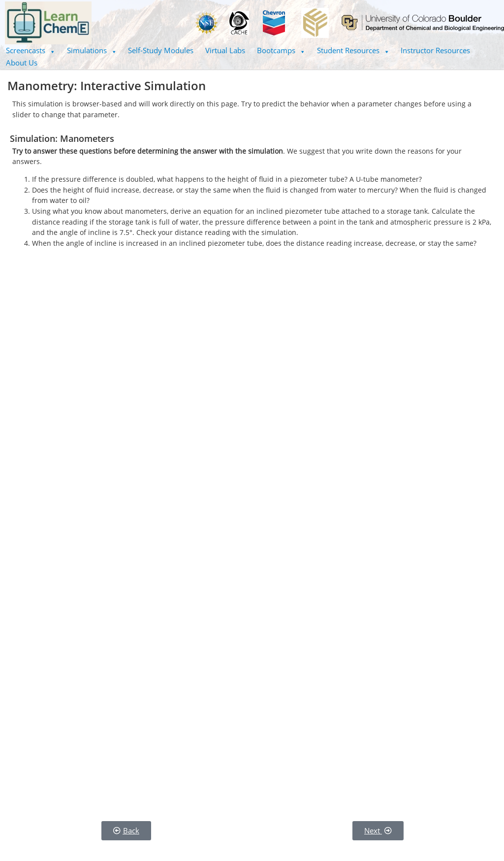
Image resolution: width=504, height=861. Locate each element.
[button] (31, 50)
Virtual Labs (225, 50)
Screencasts (31, 50)
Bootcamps (281, 50)
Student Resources (353, 50)
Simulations (92, 50)
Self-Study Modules (161, 50)
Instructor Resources (435, 50)
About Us (22, 63)
